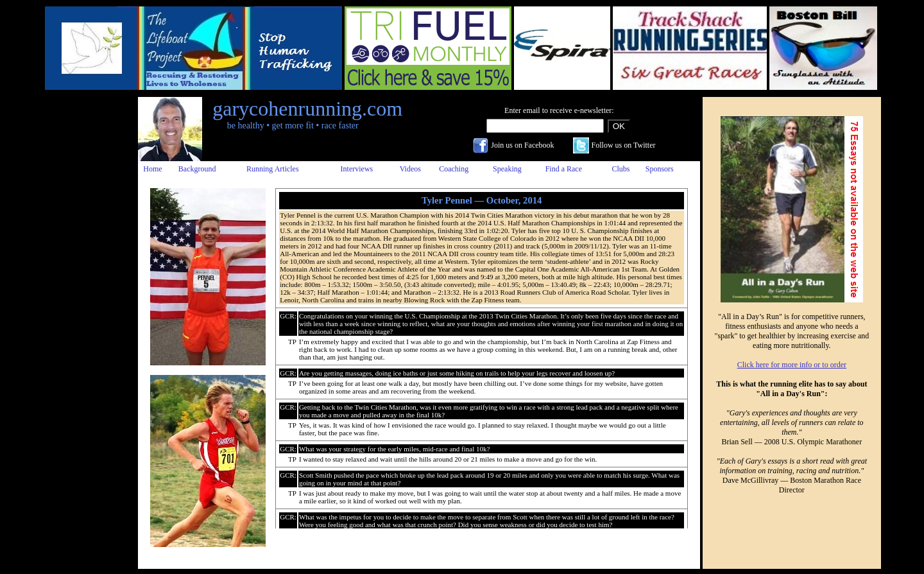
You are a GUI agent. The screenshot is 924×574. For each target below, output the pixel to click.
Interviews (357, 169)
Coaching (454, 169)
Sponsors (660, 169)
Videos (410, 169)
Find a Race (564, 169)
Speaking (507, 169)
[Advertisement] (85, 290)
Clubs (620, 169)
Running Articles (273, 169)
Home (152, 169)
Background (197, 169)
